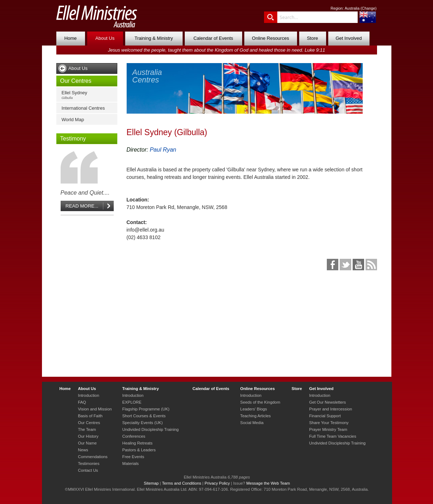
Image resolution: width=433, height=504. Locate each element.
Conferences (134, 436)
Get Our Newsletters (328, 402)
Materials (131, 463)
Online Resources (270, 38)
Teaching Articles (256, 416)
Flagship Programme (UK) (146, 409)
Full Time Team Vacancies (333, 436)
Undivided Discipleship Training (150, 429)
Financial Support (325, 416)
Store (312, 38)
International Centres (83, 108)
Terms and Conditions (182, 483)
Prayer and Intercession (331, 409)
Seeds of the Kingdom (260, 402)
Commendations (93, 457)
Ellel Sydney (88, 95)
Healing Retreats (137, 443)
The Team (87, 429)
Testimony (73, 139)
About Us (105, 38)
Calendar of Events (213, 38)
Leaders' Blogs (254, 409)
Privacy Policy (217, 483)
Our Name (87, 443)
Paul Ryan (163, 150)
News (83, 450)
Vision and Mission (95, 409)
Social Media (252, 423)
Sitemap (151, 483)
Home (70, 38)
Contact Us (88, 470)
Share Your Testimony (329, 423)
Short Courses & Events (144, 416)
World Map (73, 120)
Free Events (133, 457)
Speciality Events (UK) (143, 423)
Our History (88, 436)
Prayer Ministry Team (328, 429)
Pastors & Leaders (139, 450)
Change (369, 8)
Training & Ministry (154, 38)
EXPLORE (132, 402)
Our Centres (76, 81)
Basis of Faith (90, 416)
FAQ (82, 402)
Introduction (88, 395)
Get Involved (349, 38)
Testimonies (89, 463)
